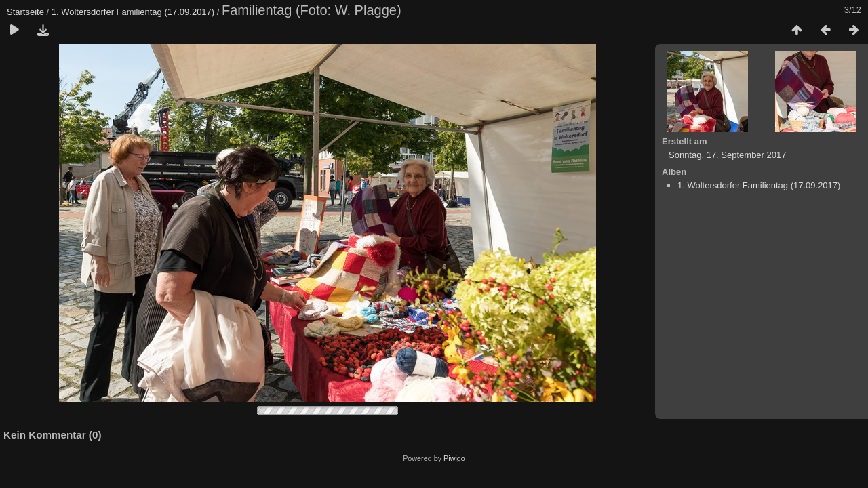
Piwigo (454, 458)
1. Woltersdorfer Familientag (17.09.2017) (133, 12)
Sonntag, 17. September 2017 (727, 155)
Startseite (25, 12)
